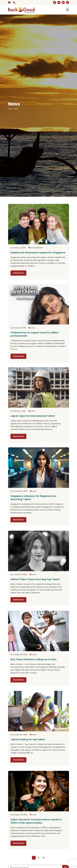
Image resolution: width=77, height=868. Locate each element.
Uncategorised (37, 248)
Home (10, 109)
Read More (18, 273)
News (16, 109)
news (33, 328)
